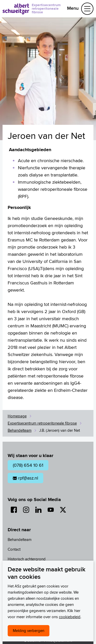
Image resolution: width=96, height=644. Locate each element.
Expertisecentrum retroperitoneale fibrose (46, 8)
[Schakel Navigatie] (87, 9)
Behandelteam (20, 430)
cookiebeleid (70, 617)
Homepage (17, 416)
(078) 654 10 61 (28, 465)
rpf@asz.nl (25, 478)
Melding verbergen (29, 631)
